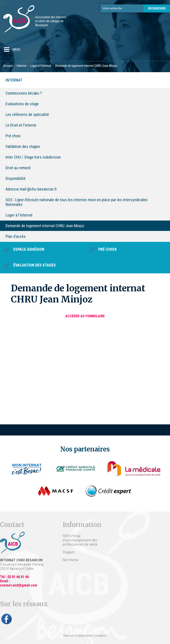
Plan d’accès (16, 236)
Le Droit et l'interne (21, 125)
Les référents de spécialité (27, 114)
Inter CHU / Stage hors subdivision (33, 157)
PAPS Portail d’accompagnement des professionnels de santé (80, 540)
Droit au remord (18, 168)
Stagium (69, 552)
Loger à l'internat (19, 215)
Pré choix (13, 136)
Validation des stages (23, 146)
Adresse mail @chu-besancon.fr (31, 189)
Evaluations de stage (22, 104)
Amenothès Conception (92, 636)
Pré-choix (107, 249)
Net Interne (71, 560)
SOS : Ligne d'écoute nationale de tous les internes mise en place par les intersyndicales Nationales (77, 202)
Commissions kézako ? (24, 93)
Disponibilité (15, 178)
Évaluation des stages (35, 265)
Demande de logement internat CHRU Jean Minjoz (45, 226)
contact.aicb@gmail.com (19, 585)
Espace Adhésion (29, 249)
